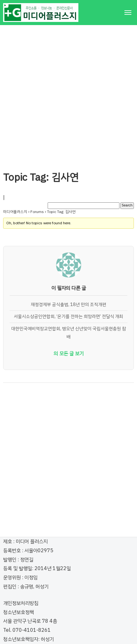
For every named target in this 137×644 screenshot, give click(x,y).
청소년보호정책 (18, 612)
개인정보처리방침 (21, 603)
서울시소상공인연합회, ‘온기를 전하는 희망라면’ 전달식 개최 (68, 316)
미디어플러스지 (15, 212)
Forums (37, 212)
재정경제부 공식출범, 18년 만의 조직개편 (68, 304)
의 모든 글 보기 (69, 354)
